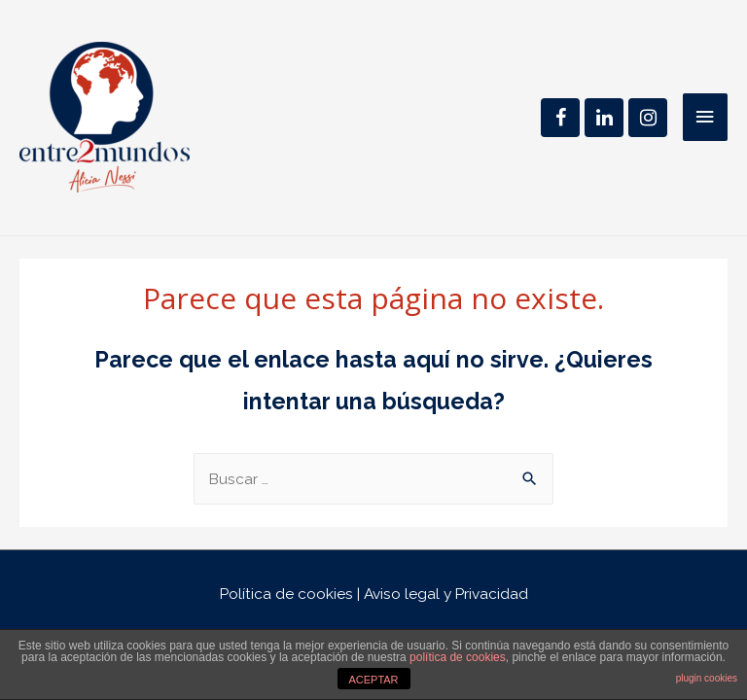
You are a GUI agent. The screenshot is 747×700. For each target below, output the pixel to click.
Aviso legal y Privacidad (446, 594)
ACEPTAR (373, 680)
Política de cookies (286, 594)
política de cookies (458, 657)
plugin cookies (707, 678)
